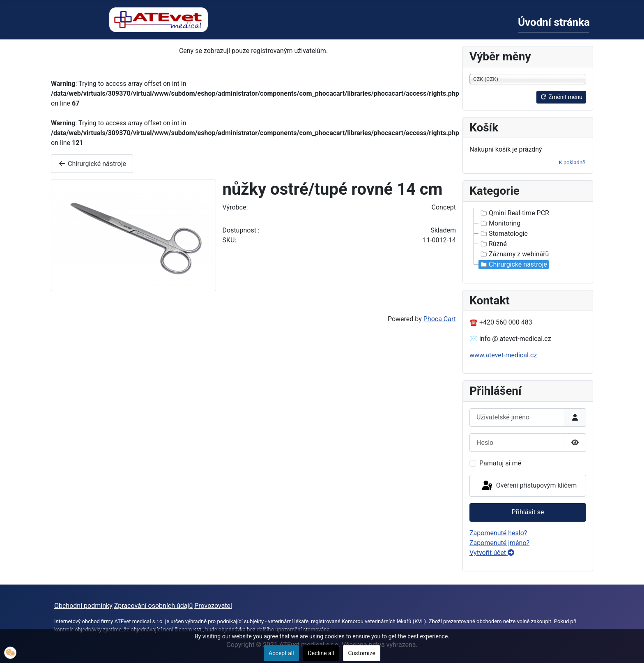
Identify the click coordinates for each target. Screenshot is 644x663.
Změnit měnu (561, 97)
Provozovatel (213, 606)
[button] (10, 653)
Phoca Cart (440, 319)
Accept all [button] (281, 653)
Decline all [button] (321, 653)
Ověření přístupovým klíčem (529, 486)
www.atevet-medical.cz (503, 355)
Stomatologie (503, 234)
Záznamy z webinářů (514, 254)
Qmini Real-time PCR (514, 213)
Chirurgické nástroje (92, 164)
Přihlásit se (528, 512)
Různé (493, 244)
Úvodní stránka (554, 22)
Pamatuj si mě (500, 463)
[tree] (528, 239)
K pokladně (572, 162)
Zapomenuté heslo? (498, 533)
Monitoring (500, 223)
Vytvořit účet (492, 553)
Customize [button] (361, 653)
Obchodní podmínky (83, 606)
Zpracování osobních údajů (154, 606)
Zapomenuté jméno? (499, 543)
